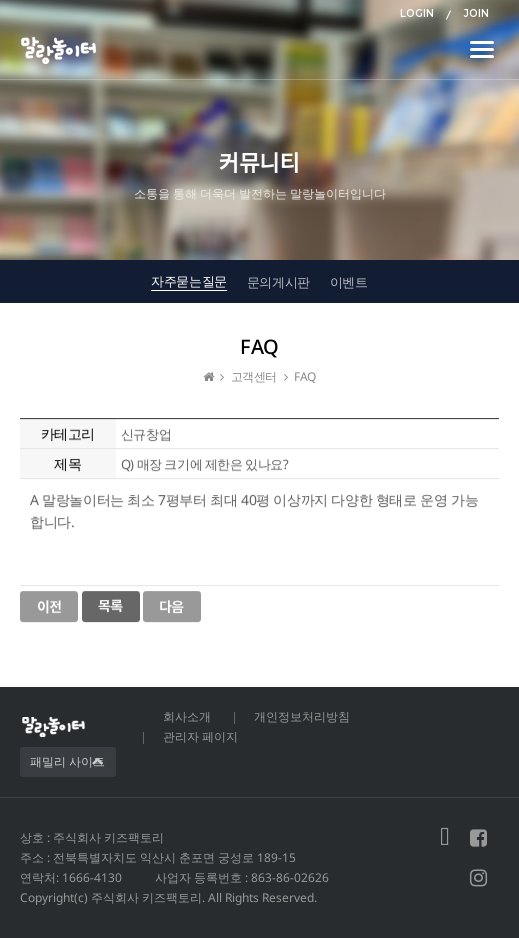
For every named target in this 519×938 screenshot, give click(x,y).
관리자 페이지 (200, 736)
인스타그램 (478, 878)
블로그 (445, 838)
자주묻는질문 (189, 281)
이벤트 (349, 282)
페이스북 (478, 838)
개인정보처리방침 (302, 716)
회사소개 (187, 716)
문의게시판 (278, 282)
